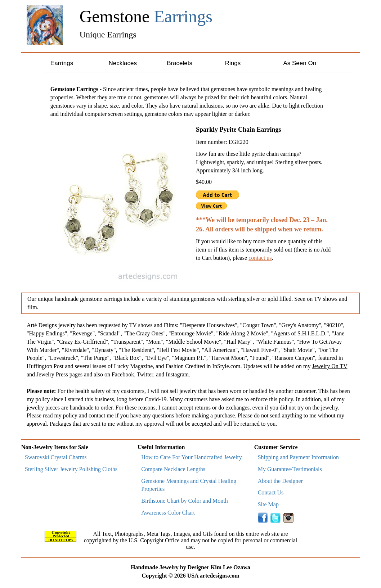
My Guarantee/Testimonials (290, 469)
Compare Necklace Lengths (173, 469)
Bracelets (180, 63)
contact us (260, 258)
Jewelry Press (52, 374)
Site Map (268, 504)
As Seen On (300, 63)
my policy (66, 415)
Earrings (62, 63)
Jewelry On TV (330, 366)
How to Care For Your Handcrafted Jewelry (192, 457)
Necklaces (122, 63)
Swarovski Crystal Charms (56, 457)
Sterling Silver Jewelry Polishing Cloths (71, 469)
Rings (233, 63)
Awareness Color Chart (168, 513)
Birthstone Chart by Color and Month (184, 501)
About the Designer (280, 481)
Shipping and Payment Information (298, 457)
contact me (101, 415)
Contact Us (271, 492)
